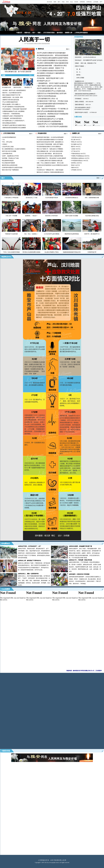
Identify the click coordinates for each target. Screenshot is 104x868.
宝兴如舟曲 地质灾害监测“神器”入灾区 (50, 78)
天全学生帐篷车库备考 (52, 198)
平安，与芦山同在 (7, 142)
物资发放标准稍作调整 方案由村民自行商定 (52, 66)
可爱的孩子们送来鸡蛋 (11, 234)
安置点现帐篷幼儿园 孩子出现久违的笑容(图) (50, 151)
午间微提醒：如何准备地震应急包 (12, 118)
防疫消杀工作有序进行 (52, 216)
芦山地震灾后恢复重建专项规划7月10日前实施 (50, 140)
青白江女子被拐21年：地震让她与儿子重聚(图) (50, 149)
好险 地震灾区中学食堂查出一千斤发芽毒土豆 (53, 109)
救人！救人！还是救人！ (31, 234)
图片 (59, 2)
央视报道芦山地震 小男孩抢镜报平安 (13, 116)
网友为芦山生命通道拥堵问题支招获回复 (50, 111)
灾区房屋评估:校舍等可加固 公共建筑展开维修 (50, 156)
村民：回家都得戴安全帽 (92, 198)
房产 (101, 2)
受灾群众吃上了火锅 (31, 198)
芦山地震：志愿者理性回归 (46, 106)
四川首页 (50, 2)
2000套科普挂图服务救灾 (9, 137)
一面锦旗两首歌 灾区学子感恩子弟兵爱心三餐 (53, 83)
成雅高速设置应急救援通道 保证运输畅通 (14, 128)
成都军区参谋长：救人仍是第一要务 (13, 97)
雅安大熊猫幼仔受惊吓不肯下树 (11, 95)
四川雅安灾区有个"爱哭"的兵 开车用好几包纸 (53, 101)
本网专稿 (89, 2)
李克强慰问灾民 (7, 87)
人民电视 (96, 2)
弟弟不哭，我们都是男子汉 (92, 234)
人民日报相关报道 (49, 33)
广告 (3, 140)
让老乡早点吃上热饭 (8, 147)
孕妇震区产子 (28, 87)
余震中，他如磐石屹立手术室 (10, 156)
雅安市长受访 (17, 87)
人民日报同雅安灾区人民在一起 (47, 99)
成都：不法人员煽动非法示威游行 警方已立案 (50, 163)
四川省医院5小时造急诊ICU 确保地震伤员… (52, 73)
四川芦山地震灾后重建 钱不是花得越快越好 (51, 53)
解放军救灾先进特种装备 (72, 234)
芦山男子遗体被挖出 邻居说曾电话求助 (13, 107)
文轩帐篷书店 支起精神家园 (46, 116)
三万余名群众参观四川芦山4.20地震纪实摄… (52, 91)
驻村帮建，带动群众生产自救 (10, 158)
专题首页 (19, 33)
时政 (63, 2)
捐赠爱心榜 (68, 33)
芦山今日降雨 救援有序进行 (10, 102)
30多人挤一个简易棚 (11, 216)
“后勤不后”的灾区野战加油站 (47, 96)
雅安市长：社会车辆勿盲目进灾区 (12, 93)
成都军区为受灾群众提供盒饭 (11, 100)
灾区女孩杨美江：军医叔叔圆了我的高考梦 (15, 109)
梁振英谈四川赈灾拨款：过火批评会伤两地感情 (50, 137)
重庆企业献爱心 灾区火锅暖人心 (12, 104)
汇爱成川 (5, 144)
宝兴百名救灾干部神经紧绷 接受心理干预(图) (50, 144)
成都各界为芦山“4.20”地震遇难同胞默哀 (50, 124)
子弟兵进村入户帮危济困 (11, 198)
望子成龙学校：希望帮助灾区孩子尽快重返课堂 (53, 114)
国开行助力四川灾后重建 (9, 151)
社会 (71, 2)
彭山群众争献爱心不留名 (52, 252)
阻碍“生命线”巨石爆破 (72, 216)
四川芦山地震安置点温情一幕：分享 (49, 88)
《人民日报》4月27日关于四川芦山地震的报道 (52, 127)
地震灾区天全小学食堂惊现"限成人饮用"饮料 (52, 94)
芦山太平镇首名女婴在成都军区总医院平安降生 (53, 58)
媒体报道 (60, 33)
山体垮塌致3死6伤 (7, 154)
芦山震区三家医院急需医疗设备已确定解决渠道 (53, 63)
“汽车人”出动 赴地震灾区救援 (11, 252)
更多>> (31, 75)
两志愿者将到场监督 (44, 76)
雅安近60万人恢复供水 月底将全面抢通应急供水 (50, 172)
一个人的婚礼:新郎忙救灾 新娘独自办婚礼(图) (50, 161)
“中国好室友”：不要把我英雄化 (11, 114)
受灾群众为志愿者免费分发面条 (31, 252)
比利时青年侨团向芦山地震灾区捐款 (12, 168)
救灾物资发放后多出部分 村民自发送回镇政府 (53, 55)
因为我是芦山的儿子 (44, 81)
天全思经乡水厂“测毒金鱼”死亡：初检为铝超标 (50, 170)
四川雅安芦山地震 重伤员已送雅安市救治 (14, 125)
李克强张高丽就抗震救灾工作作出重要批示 (49, 147)
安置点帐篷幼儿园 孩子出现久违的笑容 (18, 72)
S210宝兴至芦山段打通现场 (52, 234)
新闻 (55, 2)
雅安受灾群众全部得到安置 (10, 165)
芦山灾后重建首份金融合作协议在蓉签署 (50, 71)
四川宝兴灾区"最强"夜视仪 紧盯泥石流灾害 (49, 154)
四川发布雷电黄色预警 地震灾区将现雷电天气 (52, 104)
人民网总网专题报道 (81, 33)
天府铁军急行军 (92, 252)
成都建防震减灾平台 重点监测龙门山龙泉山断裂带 (51, 158)
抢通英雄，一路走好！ (31, 216)
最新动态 (27, 33)
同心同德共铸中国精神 (8, 163)
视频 (39, 33)
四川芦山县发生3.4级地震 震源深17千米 (51, 68)
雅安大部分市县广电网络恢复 (10, 170)
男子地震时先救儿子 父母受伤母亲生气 (13, 121)
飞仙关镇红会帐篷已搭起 (92, 216)
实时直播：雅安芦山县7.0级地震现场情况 (14, 90)
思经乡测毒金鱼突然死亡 (9, 123)
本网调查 (82, 2)
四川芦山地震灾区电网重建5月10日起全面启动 (52, 60)
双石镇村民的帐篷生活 (72, 198)
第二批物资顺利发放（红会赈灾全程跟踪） (14, 149)
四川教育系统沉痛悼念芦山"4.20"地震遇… (51, 119)
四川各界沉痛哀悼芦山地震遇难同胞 (49, 121)
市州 (67, 2)
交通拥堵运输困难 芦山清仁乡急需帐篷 (13, 111)
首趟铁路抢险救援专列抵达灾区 (72, 252)
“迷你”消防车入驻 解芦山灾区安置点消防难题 (52, 86)
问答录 (76, 2)
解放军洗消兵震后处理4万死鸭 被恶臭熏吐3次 (50, 142)
